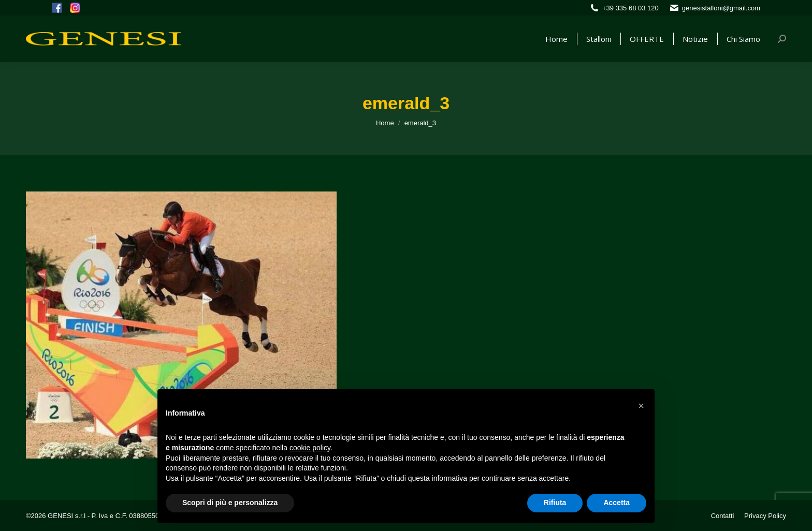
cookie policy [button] (310, 448)
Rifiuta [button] (555, 503)
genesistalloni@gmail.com (721, 8)
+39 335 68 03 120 (630, 8)
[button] (641, 406)
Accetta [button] (617, 503)
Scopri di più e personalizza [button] (230, 503)
